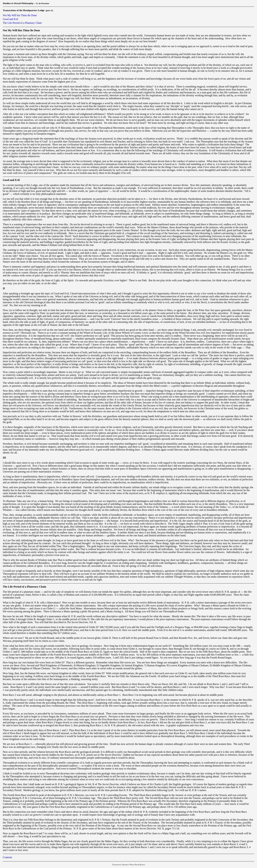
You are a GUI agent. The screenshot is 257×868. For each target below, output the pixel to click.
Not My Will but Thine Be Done (20, 15)
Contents (7, 857)
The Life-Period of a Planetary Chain (22, 23)
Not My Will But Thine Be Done (21, 30)
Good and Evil (10, 19)
